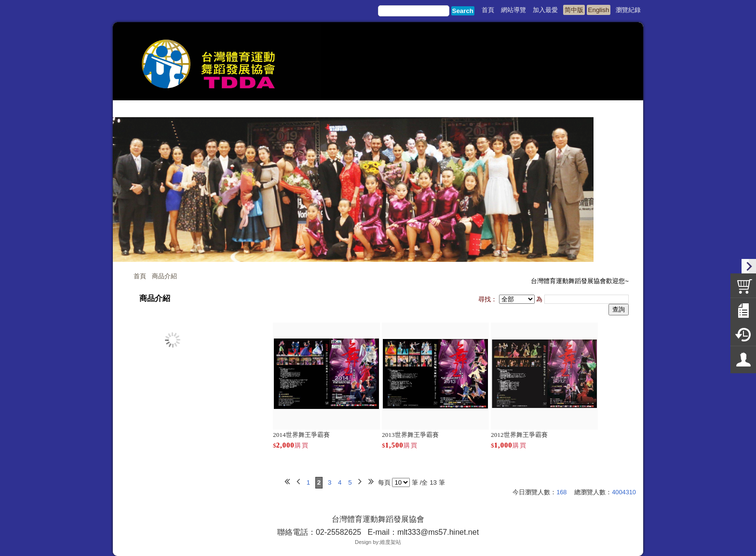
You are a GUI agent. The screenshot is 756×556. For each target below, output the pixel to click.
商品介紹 (164, 276)
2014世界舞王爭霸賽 (301, 435)
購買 (302, 445)
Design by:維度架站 (378, 542)
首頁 (140, 276)
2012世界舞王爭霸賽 (519, 435)
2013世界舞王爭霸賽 (410, 435)
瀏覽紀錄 (628, 10)
